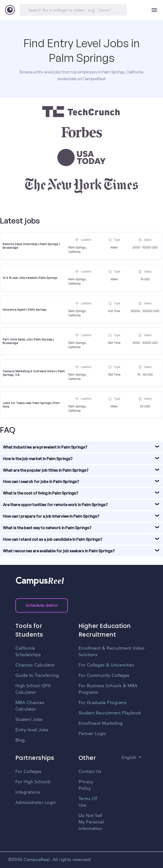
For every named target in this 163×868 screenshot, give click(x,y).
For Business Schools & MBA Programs (108, 689)
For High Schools (33, 782)
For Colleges (29, 772)
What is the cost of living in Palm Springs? (41, 493)
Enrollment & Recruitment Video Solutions (112, 652)
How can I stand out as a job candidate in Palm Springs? (53, 539)
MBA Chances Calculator (30, 706)
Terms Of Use (88, 802)
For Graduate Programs (103, 703)
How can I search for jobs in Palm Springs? (41, 482)
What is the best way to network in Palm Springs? (47, 528)
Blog (20, 740)
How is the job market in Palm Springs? (38, 459)
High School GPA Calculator (33, 689)
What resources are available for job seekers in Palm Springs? (59, 551)
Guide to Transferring (37, 676)
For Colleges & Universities (107, 665)
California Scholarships (28, 652)
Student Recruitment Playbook (110, 713)
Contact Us (90, 772)
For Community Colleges (104, 676)
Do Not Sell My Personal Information (91, 822)
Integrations (28, 792)
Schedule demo (42, 605)
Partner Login (92, 734)
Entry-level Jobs (32, 730)
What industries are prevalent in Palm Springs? (45, 447)
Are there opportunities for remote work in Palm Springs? (55, 505)
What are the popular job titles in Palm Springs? (46, 470)
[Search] (73, 10)
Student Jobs (29, 720)
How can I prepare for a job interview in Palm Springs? (51, 516)
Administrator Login (36, 803)
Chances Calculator (35, 665)
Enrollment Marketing (101, 724)
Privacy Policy (86, 785)
